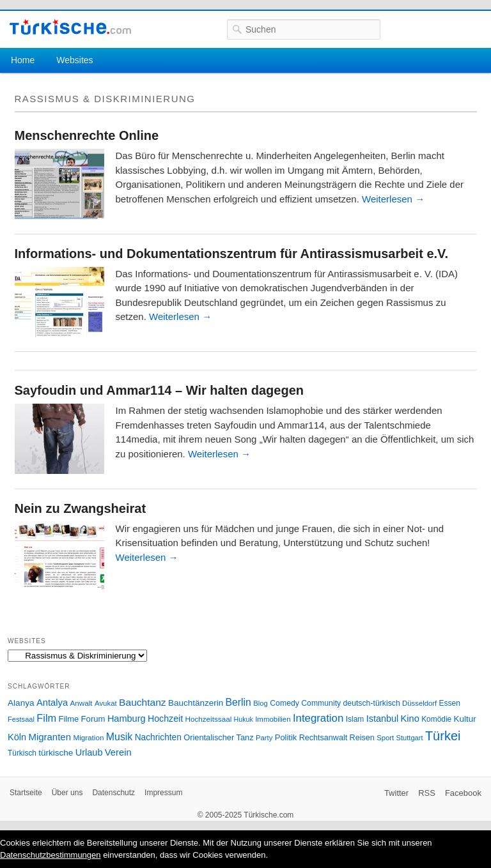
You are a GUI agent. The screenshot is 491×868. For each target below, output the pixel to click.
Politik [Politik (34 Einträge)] (286, 737)
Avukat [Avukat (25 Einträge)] (106, 703)
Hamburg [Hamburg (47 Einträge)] (127, 719)
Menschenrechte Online (87, 135)
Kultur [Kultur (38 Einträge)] (465, 719)
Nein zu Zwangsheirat (81, 508)
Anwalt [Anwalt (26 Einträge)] (82, 703)
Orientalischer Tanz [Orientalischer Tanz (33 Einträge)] (218, 737)
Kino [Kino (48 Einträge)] (410, 719)
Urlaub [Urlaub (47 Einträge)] (89, 752)
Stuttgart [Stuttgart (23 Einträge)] (410, 738)
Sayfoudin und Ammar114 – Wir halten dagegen (160, 390)
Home (23, 60)
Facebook (463, 793)
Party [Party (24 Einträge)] (264, 738)
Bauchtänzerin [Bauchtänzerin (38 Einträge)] (196, 703)
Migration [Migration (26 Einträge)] (88, 737)
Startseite (26, 793)
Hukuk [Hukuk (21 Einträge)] (244, 719)
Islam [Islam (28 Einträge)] (355, 719)
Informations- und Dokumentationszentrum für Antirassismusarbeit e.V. (232, 254)
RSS (427, 793)
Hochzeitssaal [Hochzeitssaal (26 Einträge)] (208, 719)
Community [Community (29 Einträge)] (321, 703)
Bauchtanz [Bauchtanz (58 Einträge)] (142, 702)
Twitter (396, 793)
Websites (74, 60)
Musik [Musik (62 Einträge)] (120, 737)
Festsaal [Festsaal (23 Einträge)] (21, 719)
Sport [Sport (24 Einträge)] (385, 738)
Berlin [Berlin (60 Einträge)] (238, 702)
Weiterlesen (393, 199)
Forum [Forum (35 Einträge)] (93, 719)
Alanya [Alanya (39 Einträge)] (21, 703)
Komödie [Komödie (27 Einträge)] (436, 719)
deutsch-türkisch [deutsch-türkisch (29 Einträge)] (372, 703)
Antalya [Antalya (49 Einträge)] (52, 703)
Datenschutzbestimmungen (51, 855)
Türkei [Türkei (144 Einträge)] (443, 736)
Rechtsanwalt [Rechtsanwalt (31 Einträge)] (323, 738)
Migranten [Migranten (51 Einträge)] (50, 737)
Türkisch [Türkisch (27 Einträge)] (22, 753)
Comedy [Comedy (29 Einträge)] (284, 703)
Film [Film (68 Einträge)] (46, 718)
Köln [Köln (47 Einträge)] (17, 737)
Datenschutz (113, 793)
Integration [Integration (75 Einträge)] (318, 718)
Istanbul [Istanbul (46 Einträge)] (382, 719)
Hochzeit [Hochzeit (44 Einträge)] (165, 719)
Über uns (67, 793)
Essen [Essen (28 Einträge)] (450, 703)
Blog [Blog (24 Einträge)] (261, 703)
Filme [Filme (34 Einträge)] (69, 719)
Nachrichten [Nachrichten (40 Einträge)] (158, 737)
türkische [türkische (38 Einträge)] (56, 753)
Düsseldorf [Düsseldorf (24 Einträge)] (419, 703)
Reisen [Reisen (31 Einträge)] (362, 738)
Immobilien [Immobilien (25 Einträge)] (273, 719)
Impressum (163, 793)
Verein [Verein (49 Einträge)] (118, 752)
